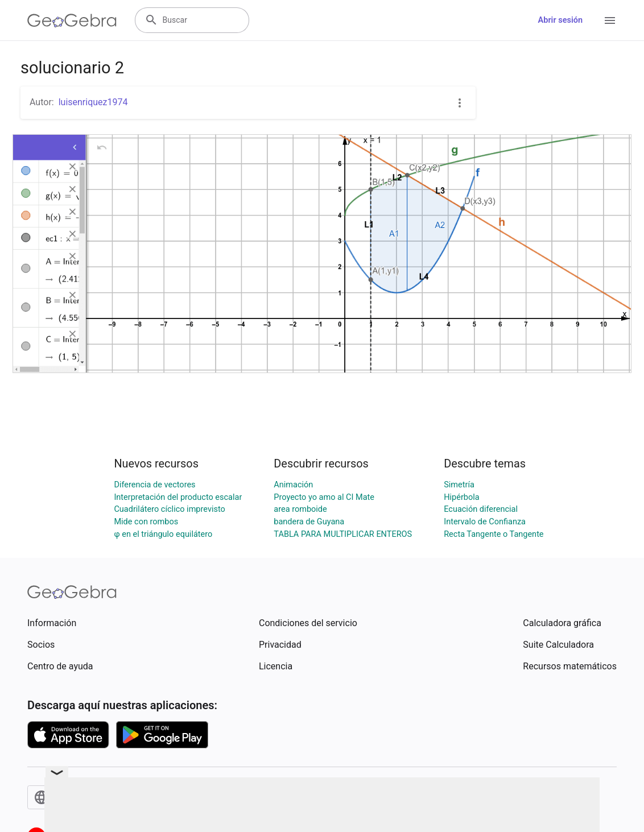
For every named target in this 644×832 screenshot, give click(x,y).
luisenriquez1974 (93, 102)
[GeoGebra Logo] (72, 20)
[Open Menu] (610, 20)
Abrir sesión (560, 20)
